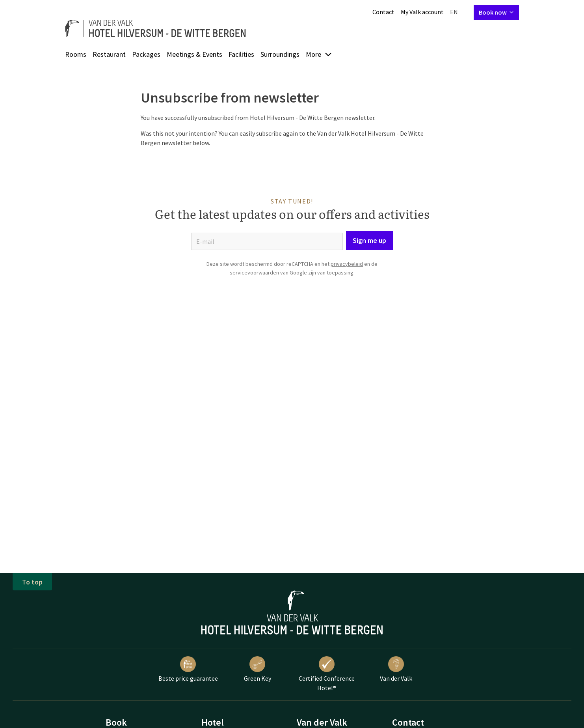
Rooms (76, 54)
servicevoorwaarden (254, 273)
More (319, 54)
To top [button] (32, 582)
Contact (383, 12)
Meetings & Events (194, 54)
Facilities (241, 54)
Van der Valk (396, 669)
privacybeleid (347, 264)
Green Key (258, 669)
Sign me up (369, 240)
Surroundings (280, 54)
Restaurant (109, 54)
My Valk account (422, 12)
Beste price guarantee (188, 669)
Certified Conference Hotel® (327, 674)
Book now (496, 12)
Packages (146, 54)
